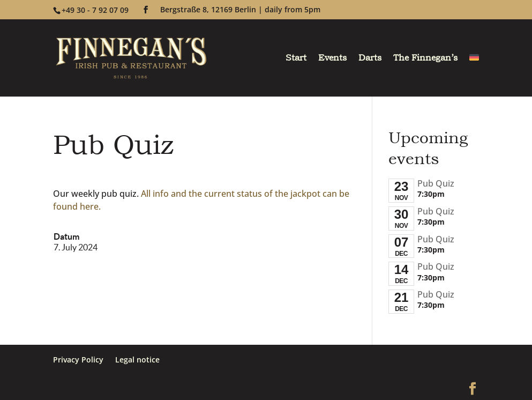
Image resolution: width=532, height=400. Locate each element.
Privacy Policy (78, 360)
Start (296, 59)
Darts (370, 59)
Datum (66, 236)
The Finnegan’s (425, 59)
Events (332, 59)
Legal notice (137, 360)
